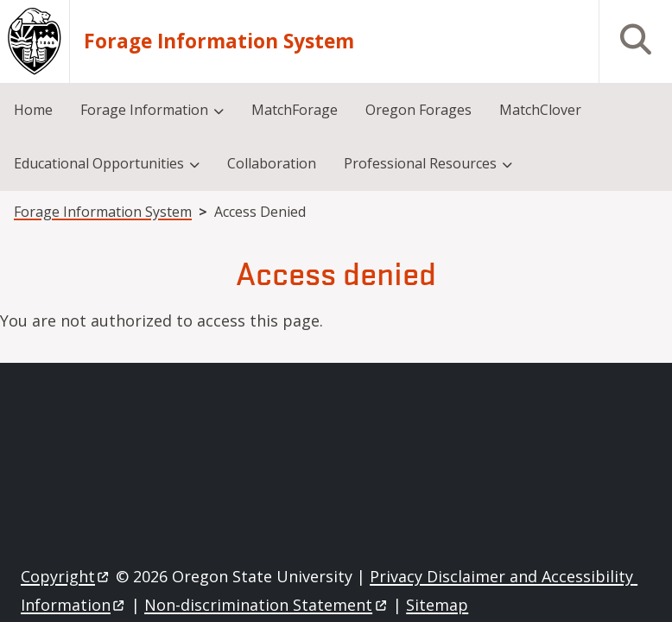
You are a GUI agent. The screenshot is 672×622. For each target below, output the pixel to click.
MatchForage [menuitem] (295, 110)
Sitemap (437, 605)
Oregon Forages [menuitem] (418, 110)
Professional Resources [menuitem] (420, 163)
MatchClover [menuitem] (540, 110)
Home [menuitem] (33, 110)
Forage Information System (219, 41)
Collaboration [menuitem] (272, 163)
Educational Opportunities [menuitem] (99, 163)
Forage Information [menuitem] (144, 110)
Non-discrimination (266, 605)
